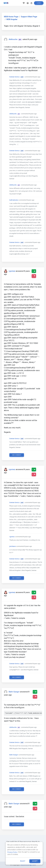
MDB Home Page (11, 17)
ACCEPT (35, 861)
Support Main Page (29, 17)
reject (23, 861)
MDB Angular (12, 19)
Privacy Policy (12, 852)
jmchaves (13, 546)
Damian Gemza (14, 77)
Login (39, 3)
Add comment (17, 455)
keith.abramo (14, 200)
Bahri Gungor (14, 692)
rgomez (12, 271)
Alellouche (13, 39)
